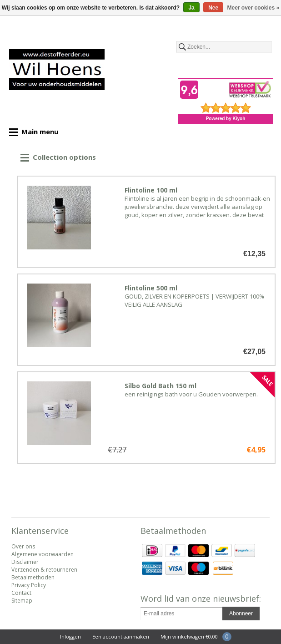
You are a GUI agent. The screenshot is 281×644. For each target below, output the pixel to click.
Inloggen (70, 636)
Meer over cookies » (253, 8)
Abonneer (241, 614)
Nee (213, 8)
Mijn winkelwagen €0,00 (189, 636)
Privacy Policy (29, 585)
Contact (21, 593)
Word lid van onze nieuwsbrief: (201, 598)
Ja (191, 8)
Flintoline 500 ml (151, 288)
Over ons (23, 546)
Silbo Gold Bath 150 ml (161, 386)
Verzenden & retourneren (44, 570)
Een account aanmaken (121, 636)
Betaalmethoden (33, 577)
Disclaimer (25, 562)
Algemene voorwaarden (43, 554)
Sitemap (22, 601)
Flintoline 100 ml (151, 190)
